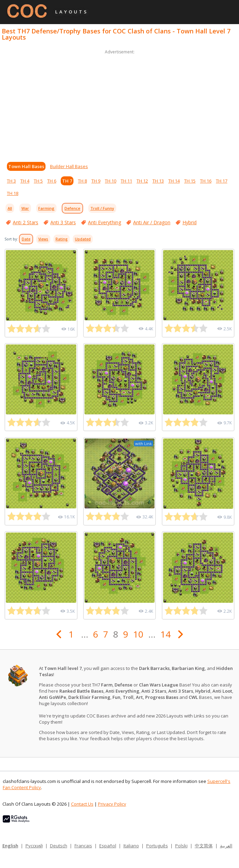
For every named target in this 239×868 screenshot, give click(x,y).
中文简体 (204, 846)
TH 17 (222, 181)
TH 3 (11, 181)
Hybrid (190, 222)
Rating (62, 239)
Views (43, 239)
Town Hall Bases (26, 166)
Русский (34, 846)
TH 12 (142, 181)
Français (83, 846)
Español (108, 846)
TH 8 (82, 181)
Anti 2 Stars (26, 222)
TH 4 (25, 181)
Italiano (131, 846)
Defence (72, 208)
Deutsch (59, 846)
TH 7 (67, 181)
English (10, 846)
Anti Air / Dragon (152, 222)
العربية (226, 846)
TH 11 (126, 181)
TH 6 (52, 181)
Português (157, 846)
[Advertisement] (119, 104)
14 (166, 634)
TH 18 (13, 193)
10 (138, 634)
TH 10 (111, 181)
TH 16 (206, 181)
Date (26, 239)
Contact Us (82, 804)
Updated (83, 239)
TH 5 (38, 181)
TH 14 (174, 181)
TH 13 (158, 181)
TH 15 (190, 181)
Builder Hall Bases (69, 166)
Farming (46, 208)
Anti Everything (104, 222)
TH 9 (96, 181)
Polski (181, 846)
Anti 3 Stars (63, 222)
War (25, 208)
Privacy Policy (112, 804)
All (10, 208)
